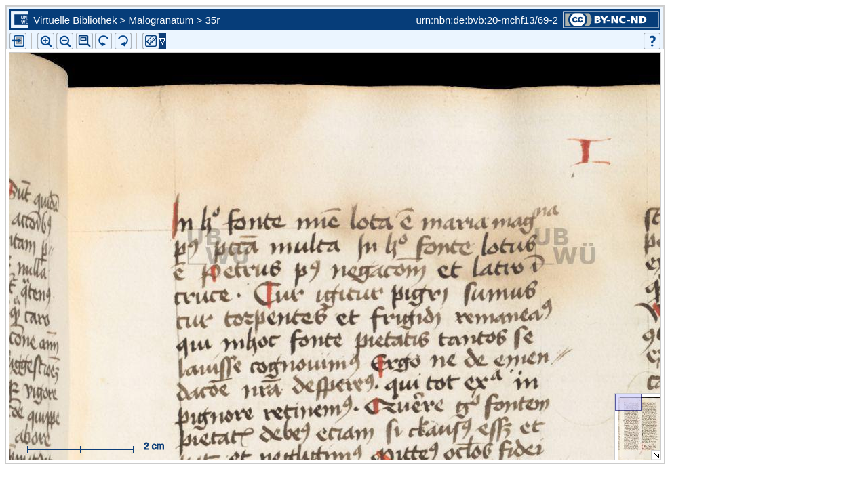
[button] (84, 41)
